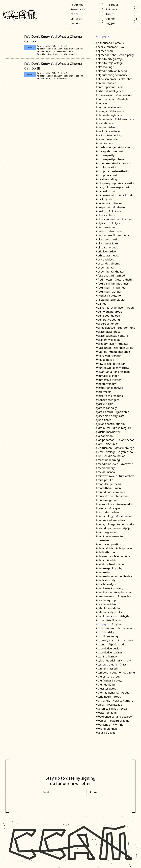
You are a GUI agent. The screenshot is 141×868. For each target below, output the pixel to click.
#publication (104, 592)
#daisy (100, 187)
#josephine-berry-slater (111, 416)
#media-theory (105, 468)
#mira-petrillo (105, 480)
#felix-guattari (105, 276)
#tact (123, 664)
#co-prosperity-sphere (110, 159)
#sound (101, 644)
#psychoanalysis (106, 584)
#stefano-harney (106, 656)
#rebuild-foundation (109, 608)
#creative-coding (106, 179)
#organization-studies (122, 524)
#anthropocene (106, 87)
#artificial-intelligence (109, 91)
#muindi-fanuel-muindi (110, 492)
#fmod (121, 276)
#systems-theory (106, 664)
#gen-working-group (109, 312)
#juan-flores (104, 420)
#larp (99, 444)
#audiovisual (124, 95)
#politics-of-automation (111, 564)
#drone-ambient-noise (110, 231)
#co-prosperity (105, 155)
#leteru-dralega (106, 452)
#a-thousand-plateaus (110, 43)
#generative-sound (108, 320)
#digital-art (116, 211)
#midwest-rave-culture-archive (115, 476)
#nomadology (105, 516)
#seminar (129, 628)
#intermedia (70, 54)
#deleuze (119, 207)
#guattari (124, 344)
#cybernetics (126, 183)
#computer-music (107, 175)
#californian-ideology (50, 54)
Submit (94, 792)
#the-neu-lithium (64, 52)
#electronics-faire (107, 243)
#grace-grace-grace (108, 332)
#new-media (124, 504)
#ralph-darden (123, 592)
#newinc (101, 508)
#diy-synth (103, 223)
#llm (99, 456)
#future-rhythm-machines (112, 284)
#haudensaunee (120, 352)
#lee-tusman (104, 448)
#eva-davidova (105, 259)
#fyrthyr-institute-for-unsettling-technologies (111, 298)
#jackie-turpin (105, 404)
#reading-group (106, 600)
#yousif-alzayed (106, 733)
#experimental (45, 52)
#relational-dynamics (109, 612)
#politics (112, 560)
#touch (118, 697)
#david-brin (126, 195)
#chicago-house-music (110, 151)
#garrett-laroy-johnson (110, 308)
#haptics (101, 352)
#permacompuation (108, 544)
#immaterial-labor (107, 376)
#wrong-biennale (107, 729)
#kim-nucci (103, 428)
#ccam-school (105, 143)
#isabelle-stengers (107, 400)
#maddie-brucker (107, 464)
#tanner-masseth (107, 669)
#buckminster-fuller (108, 131)
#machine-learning (108, 460)
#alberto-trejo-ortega (109, 63)
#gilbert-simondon (108, 324)
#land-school (127, 440)
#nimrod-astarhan (107, 512)
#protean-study (106, 580)
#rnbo (100, 620)
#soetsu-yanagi (106, 640)
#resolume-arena (107, 616)
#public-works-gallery (50, 49)
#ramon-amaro (105, 596)
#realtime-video (106, 604)
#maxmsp (127, 464)
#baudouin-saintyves (109, 107)
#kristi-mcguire (122, 428)
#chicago (124, 147)
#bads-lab (102, 103)
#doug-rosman (105, 227)
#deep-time (103, 207)
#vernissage (114, 705)
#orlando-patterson (108, 528)
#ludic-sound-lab (115, 456)
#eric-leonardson (107, 251)
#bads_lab (124, 99)
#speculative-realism (109, 652)
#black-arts (117, 111)
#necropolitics (105, 504)
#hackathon (103, 348)
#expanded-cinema (73, 49)
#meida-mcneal (106, 472)
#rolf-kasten (114, 620)
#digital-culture (106, 215)
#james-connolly (106, 408)
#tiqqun (126, 693)
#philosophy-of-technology (113, 556)
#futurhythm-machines (110, 288)
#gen (131, 308)
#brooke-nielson (106, 127)
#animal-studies (106, 83)
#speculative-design (108, 648)
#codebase (103, 163)
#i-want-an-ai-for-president (113, 372)
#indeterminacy (106, 384)
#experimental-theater (110, 272)
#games (101, 304)
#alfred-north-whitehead (111, 71)
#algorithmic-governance (112, 75)
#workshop (103, 725)
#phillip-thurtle (105, 552)
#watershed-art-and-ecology (114, 717)
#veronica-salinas (107, 709)
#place (100, 560)
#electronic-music (107, 239)
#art (121, 87)
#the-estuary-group (108, 677)
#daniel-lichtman (107, 191)
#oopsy (101, 524)
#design (101, 211)
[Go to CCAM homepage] (20, 14)
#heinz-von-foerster (108, 356)
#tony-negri (103, 697)
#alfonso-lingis (105, 67)
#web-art (102, 721)
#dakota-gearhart (118, 187)
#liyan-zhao (125, 452)
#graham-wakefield (108, 340)
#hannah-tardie (123, 348)
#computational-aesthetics (113, 171)
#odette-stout (125, 516)
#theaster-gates (106, 689)
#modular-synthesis (108, 484)
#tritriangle (103, 701)
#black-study (104, 119)
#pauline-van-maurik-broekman (109, 538)
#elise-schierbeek (107, 247)
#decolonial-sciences (109, 203)
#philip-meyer (125, 548)
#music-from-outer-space (112, 496)
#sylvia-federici (105, 660)
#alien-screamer (106, 79)
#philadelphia (105, 548)
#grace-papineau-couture (112, 336)
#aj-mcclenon (104, 51)
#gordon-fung (126, 328)
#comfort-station (107, 167)
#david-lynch (104, 199)
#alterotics (126, 79)
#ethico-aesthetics (107, 255)
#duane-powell (105, 235)
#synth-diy (124, 660)
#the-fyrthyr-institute (109, 681)
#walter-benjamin (107, 713)
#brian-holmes (105, 123)
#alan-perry (127, 55)
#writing (118, 725)
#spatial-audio (117, 644)
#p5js (127, 528)
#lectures (111, 444)
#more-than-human (108, 488)
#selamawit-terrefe (108, 628)
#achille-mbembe (107, 47)
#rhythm (126, 616)
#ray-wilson (125, 596)
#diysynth (118, 223)
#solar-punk (125, 640)
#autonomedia (105, 99)
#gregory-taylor (106, 344)
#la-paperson (104, 436)
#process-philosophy (109, 568)
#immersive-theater (108, 380)
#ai (122, 47)
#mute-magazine (107, 500)
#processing (104, 572)
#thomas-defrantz (107, 693)
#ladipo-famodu (106, 440)
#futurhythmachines (109, 292)
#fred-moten (104, 280)
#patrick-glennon (107, 532)
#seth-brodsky (105, 632)
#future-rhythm (124, 280)
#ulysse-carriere (123, 701)
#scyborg (118, 624)
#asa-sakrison (105, 95)
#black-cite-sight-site (109, 115)
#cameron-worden (108, 139)
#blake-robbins (124, 119)
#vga (124, 709)
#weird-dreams (120, 721)
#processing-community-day (114, 576)
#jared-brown (104, 412)
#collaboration (121, 163)
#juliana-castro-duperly (110, 424)
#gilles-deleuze (105, 328)
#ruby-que (102, 624)
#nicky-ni (115, 508)
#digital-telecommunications (114, 219)
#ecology (123, 235)
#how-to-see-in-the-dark (111, 364)
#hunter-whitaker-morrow (112, 368)
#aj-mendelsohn (106, 55)
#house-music (105, 360)
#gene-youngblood (108, 316)
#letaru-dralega (124, 448)
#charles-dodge (106, 147)
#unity (100, 705)
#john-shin (122, 412)
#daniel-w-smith (106, 195)
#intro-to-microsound (109, 396)
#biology (101, 111)
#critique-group (106, 183)
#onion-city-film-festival (52, 46)
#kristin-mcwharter (108, 432)
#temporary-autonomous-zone (115, 673)
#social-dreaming (107, 636)
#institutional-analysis (110, 388)
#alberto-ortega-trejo (109, 59)
